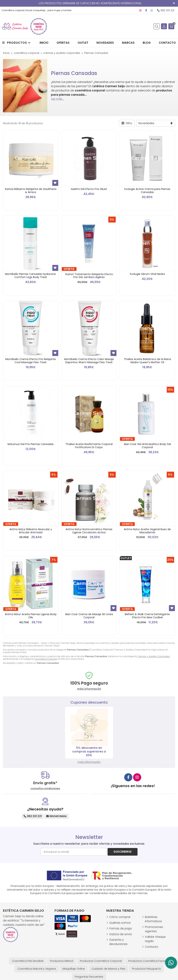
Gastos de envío (121, 934)
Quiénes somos (120, 923)
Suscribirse (123, 852)
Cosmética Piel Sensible (28, 961)
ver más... (57, 99)
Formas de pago (121, 928)
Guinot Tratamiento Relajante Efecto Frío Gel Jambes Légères (89, 276)
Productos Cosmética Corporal (101, 961)
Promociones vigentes (154, 929)
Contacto (152, 947)
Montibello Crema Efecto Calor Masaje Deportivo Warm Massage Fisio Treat (89, 361)
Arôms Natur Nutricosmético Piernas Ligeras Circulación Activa (89, 531)
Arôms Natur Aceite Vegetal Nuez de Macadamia (147, 531)
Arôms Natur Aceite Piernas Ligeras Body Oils (31, 616)
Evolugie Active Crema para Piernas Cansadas (147, 191)
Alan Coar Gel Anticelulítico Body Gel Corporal (147, 446)
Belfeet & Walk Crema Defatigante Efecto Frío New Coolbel (147, 616)
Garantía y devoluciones (118, 942)
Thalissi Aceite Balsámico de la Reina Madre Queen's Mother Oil (147, 361)
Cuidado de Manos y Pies (108, 969)
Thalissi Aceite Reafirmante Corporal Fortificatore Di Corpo (89, 446)
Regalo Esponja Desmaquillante (89, 751)
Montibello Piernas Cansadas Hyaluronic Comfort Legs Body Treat (31, 276)
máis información (89, 689)
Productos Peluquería (146, 969)
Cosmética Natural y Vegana (37, 969)
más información (89, 762)
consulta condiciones (45, 788)
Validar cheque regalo (155, 939)
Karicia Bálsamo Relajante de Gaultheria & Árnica (31, 191)
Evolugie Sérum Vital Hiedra (147, 274)
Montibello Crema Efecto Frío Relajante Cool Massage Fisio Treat (31, 361)
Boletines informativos (153, 919)
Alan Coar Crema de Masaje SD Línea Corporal (89, 616)
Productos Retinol (62, 961)
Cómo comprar (120, 917)
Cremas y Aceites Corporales (154, 656)
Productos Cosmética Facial (147, 961)
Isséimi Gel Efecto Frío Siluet (89, 189)
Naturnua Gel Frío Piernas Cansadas (31, 444)
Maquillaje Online (74, 969)
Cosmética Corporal (46, 659)
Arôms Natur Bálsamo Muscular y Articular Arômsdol (31, 531)
